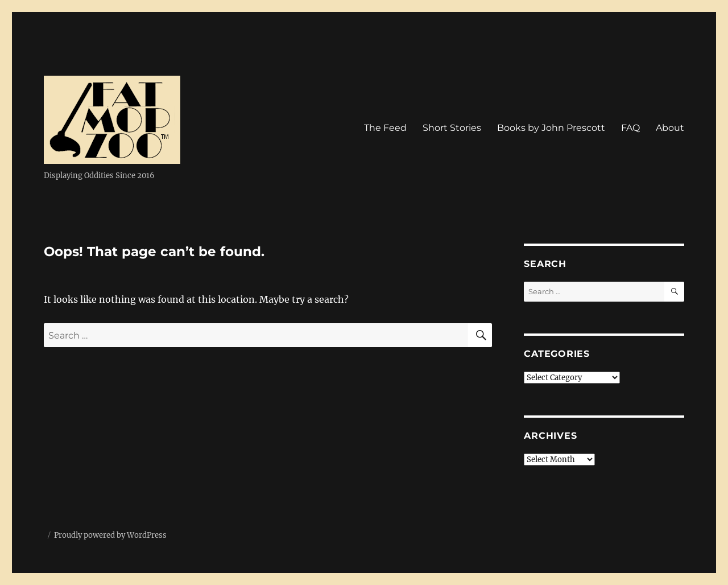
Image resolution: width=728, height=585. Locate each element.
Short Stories (452, 128)
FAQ (630, 128)
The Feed (385, 128)
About (670, 128)
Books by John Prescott (551, 128)
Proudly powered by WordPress (110, 535)
